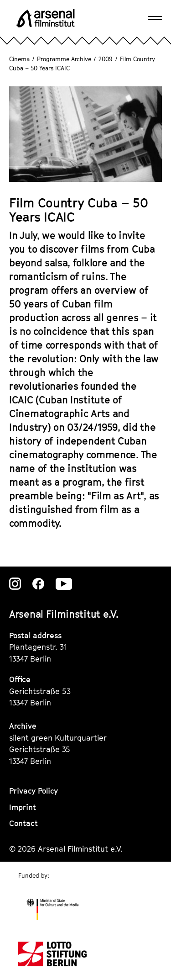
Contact (23, 823)
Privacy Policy (34, 791)
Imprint (23, 807)
